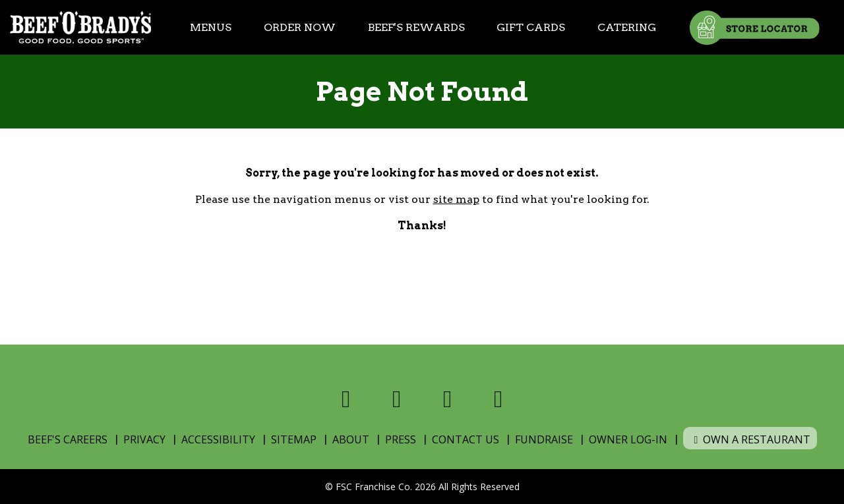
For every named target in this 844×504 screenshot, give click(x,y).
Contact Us (466, 439)
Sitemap (294, 439)
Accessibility (218, 439)
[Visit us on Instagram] (447, 399)
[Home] (80, 27)
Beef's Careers (68, 439)
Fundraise (544, 439)
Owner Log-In (628, 439)
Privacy (144, 439)
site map (456, 199)
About (351, 439)
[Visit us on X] (397, 399)
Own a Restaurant (750, 439)
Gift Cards (531, 27)
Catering (627, 27)
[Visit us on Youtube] (498, 399)
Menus (211, 27)
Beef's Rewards (416, 27)
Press (401, 439)
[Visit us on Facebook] (346, 399)
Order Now (300, 27)
